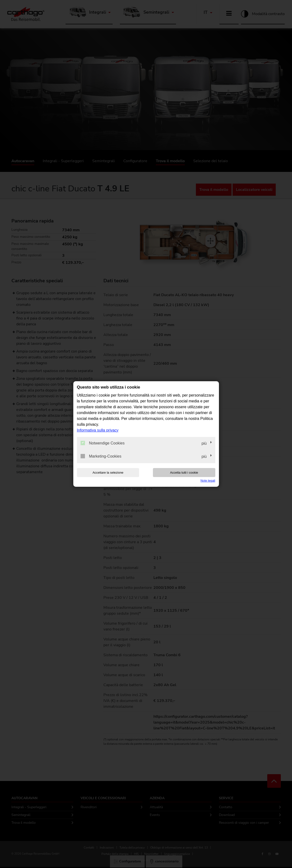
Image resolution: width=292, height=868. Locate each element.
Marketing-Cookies (101, 456)
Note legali (208, 481)
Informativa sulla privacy (98, 430)
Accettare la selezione (108, 473)
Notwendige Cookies (103, 443)
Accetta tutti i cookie (184, 473)
